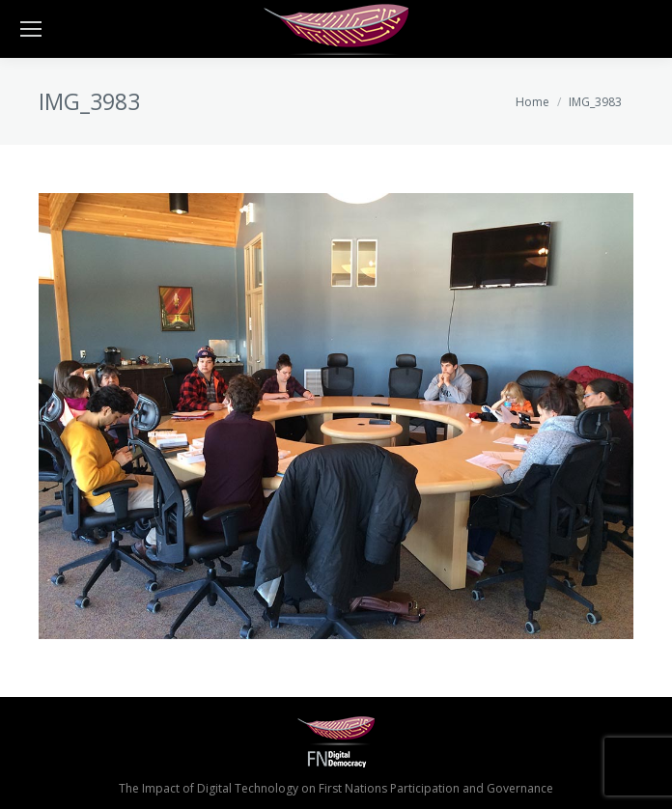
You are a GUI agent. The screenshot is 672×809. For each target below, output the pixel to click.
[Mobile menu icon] (31, 29)
